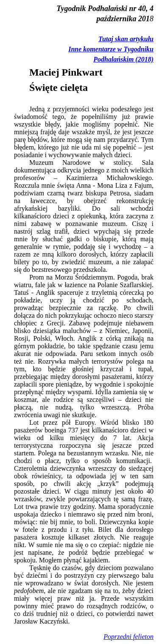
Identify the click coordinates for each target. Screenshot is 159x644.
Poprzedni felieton (128, 637)
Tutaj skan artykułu (126, 39)
